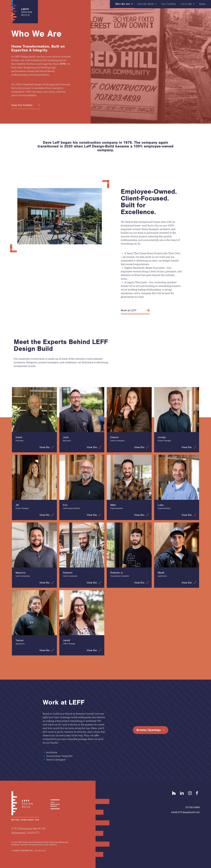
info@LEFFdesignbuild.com (185, 812)
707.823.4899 (192, 807)
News (202, 4)
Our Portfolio (169, 4)
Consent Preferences (22, 851)
